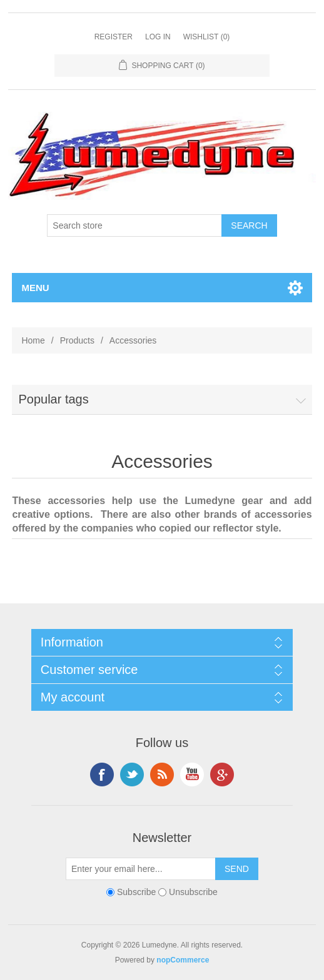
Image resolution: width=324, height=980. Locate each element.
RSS (162, 775)
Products (77, 340)
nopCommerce (183, 960)
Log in (158, 37)
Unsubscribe (193, 893)
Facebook (102, 775)
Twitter (132, 775)
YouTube (192, 775)
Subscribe (136, 893)
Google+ (222, 775)
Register (114, 37)
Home (33, 340)
